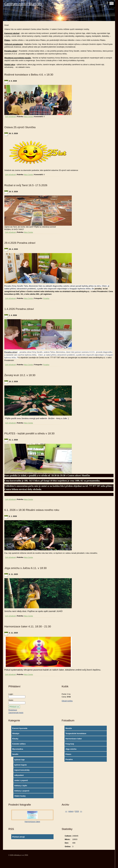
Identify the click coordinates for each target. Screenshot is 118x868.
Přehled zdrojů (18, 837)
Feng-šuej (70, 744)
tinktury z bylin (21, 786)
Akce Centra (28, 117)
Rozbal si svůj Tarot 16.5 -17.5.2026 (26, 185)
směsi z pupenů (21, 780)
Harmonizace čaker (74, 739)
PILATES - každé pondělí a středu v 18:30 (29, 433)
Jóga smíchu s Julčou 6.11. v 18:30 (25, 568)
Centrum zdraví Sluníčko (23, 4)
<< (66, 811)
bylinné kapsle (21, 765)
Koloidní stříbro (19, 744)
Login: (11, 694)
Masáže (69, 728)
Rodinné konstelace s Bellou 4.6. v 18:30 (29, 75)
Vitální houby (20, 796)
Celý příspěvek (10, 117)
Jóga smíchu (71, 749)
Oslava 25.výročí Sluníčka (20, 127)
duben (71, 811)
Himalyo (16, 733)
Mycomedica (18, 749)
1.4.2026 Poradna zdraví (19, 309)
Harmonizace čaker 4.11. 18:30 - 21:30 (28, 626)
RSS (26, 855)
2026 (77, 811)
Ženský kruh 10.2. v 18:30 (20, 375)
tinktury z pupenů (22, 791)
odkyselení (19, 775)
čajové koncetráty (22, 770)
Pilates (68, 754)
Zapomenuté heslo (16, 713)
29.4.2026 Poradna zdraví (20, 243)
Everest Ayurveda (20, 728)
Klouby (15, 739)
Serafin (15, 754)
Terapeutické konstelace (76, 733)
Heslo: (11, 700)
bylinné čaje (19, 760)
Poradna (46, 298)
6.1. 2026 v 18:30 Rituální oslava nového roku (32, 510)
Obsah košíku (67, 701)
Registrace (13, 710)
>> (81, 811)
